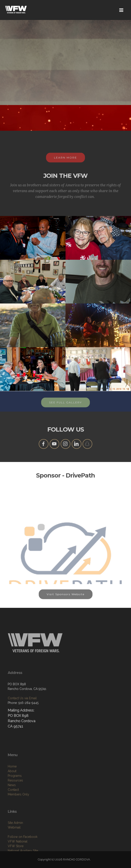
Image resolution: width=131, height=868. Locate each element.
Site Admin (15, 847)
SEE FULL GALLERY (65, 408)
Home (12, 793)
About (12, 797)
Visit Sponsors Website (66, 599)
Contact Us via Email (22, 717)
